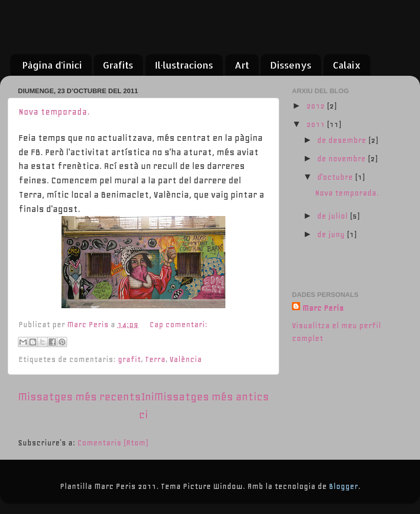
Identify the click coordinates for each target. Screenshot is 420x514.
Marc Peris (323, 308)
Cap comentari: (178, 325)
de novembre (342, 159)
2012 (317, 106)
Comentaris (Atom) (113, 443)
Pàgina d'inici (52, 65)
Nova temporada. (54, 112)
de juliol (333, 216)
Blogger (343, 486)
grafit (129, 359)
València (186, 359)
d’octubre (336, 177)
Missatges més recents (79, 397)
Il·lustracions (184, 65)
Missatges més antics (212, 397)
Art (242, 65)
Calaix (347, 65)
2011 (317, 124)
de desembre (343, 140)
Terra (155, 359)
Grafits (118, 65)
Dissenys (291, 65)
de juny (332, 234)
